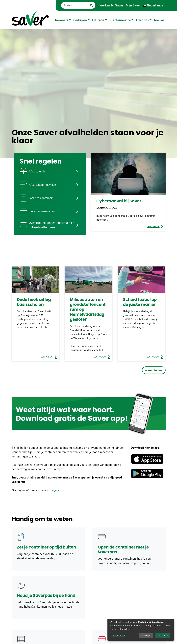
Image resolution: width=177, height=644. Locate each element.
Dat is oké (163, 636)
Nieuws (159, 20)
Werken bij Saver (111, 5)
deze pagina (52, 490)
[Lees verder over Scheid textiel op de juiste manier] (155, 357)
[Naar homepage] (30, 20)
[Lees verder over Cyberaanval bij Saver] (155, 226)
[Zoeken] (74, 5)
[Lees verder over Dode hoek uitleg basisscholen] (49, 357)
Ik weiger (146, 636)
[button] (155, 5)
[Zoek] (91, 5)
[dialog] (141, 630)
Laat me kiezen (117, 636)
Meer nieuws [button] (154, 371)
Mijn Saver (133, 5)
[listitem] (50, 171)
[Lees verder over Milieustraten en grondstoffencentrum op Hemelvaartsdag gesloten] (102, 357)
